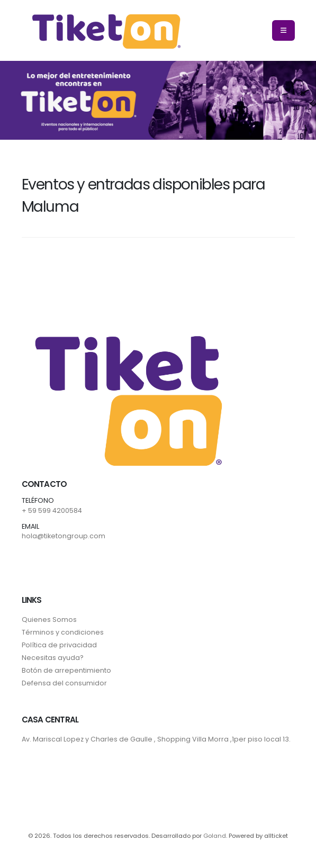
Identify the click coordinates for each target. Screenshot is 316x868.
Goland (215, 836)
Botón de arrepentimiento (66, 670)
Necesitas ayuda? (53, 658)
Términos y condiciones (63, 632)
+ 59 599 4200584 (52, 510)
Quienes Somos (49, 620)
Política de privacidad (59, 645)
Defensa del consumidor (64, 683)
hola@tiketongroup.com (64, 536)
